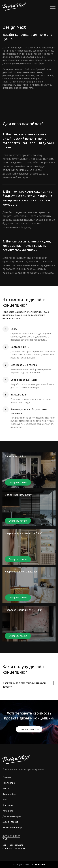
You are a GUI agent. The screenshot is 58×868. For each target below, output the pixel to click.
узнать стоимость (29, 729)
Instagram (8, 811)
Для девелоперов (12, 816)
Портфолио (9, 783)
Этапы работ (9, 794)
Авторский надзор (12, 827)
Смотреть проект (18, 482)
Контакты (8, 805)
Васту (6, 788)
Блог (5, 800)
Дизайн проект (10, 822)
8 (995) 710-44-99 (11, 836)
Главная (7, 777)
